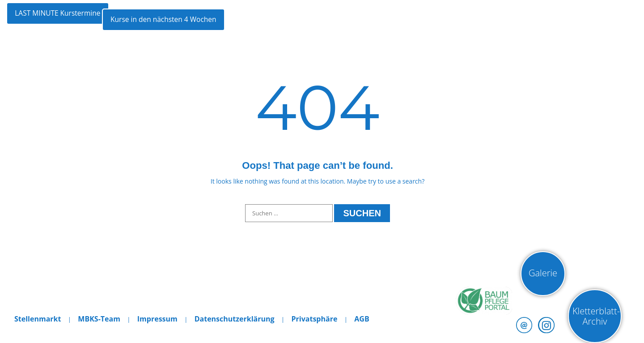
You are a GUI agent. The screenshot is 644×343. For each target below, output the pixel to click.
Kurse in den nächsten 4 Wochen (199, 20)
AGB (362, 319)
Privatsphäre (314, 319)
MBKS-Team (99, 319)
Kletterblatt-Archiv (596, 316)
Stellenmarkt (38, 319)
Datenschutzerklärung (235, 319)
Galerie (543, 273)
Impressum (157, 319)
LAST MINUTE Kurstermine (61, 20)
